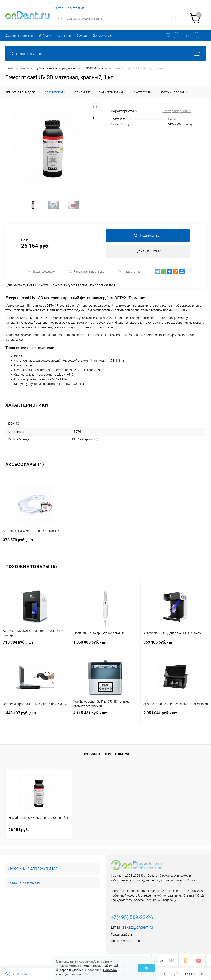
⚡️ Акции (45, 35)
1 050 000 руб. (105, 646)
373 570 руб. (35, 544)
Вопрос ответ (103, 35)
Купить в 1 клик (148, 252)
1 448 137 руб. (35, 717)
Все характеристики (177, 111)
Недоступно (129, 272)
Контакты (64, 35)
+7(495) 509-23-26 (132, 918)
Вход (60, 8)
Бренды (82, 35)
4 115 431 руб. (105, 717)
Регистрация (75, 8)
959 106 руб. (176, 646)
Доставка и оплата (19, 35)
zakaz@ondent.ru (138, 928)
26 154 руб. (19, 830)
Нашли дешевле (41, 272)
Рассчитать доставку (86, 272)
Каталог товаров (105, 54)
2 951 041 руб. (176, 717)
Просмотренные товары (106, 754)
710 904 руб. (35, 646)
